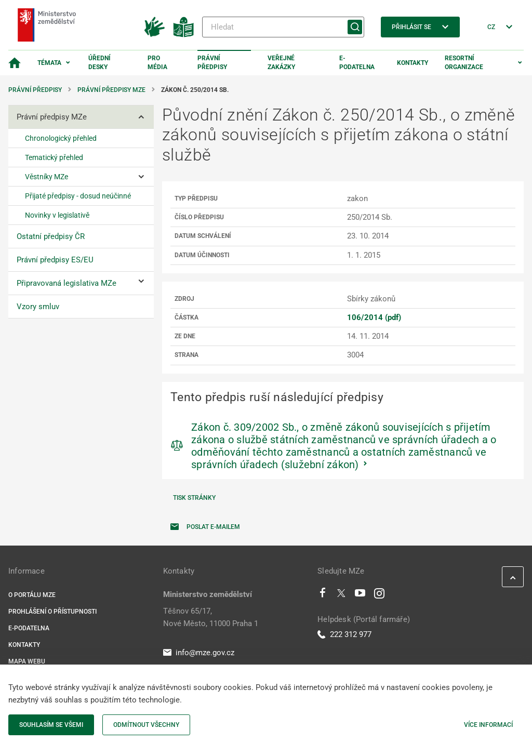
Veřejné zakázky (281, 63)
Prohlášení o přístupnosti (52, 612)
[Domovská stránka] (15, 63)
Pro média (157, 63)
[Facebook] (323, 595)
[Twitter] (341, 595)
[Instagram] (379, 595)
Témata (49, 63)
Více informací (488, 725)
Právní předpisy (212, 63)
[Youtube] (360, 595)
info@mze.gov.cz (199, 653)
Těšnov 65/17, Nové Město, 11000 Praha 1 (211, 617)
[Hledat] (283, 27)
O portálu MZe (32, 595)
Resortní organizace (464, 63)
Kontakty (413, 63)
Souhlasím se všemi (51, 725)
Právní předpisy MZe (111, 90)
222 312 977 (344, 634)
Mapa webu (27, 661)
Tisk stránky (194, 498)
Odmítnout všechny (146, 725)
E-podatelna (357, 63)
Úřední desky (99, 63)
